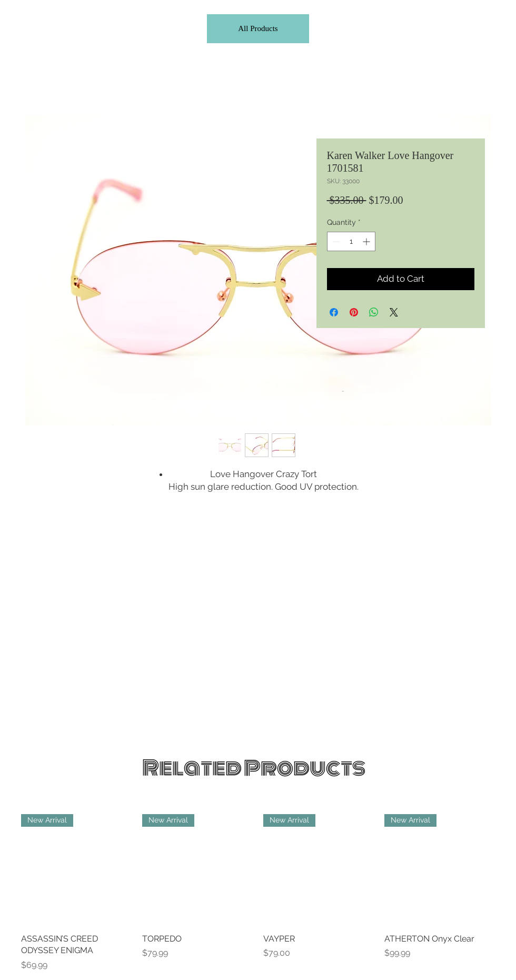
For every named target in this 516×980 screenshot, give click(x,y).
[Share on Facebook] (334, 312)
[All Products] (258, 29)
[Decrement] (335, 241)
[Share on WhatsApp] (374, 312)
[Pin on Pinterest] (354, 312)
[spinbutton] (351, 241)
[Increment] (367, 241)
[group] (258, 893)
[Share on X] (394, 312)
